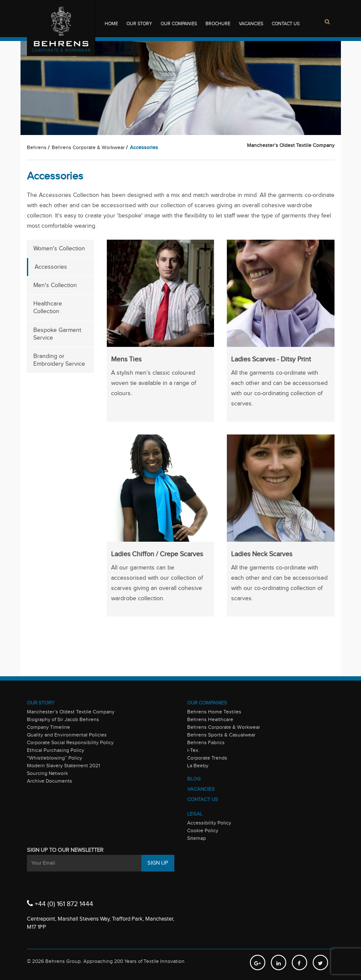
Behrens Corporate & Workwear (88, 147)
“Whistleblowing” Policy (54, 758)
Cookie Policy (203, 830)
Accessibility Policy (209, 823)
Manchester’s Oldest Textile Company (71, 712)
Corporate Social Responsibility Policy (70, 742)
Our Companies (179, 24)
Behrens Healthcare (210, 719)
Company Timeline (48, 727)
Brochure (218, 24)
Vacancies (251, 24)
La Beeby (198, 766)
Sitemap (197, 838)
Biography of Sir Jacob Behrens (63, 719)
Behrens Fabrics (206, 742)
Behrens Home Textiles (214, 712)
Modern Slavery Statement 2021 (63, 766)
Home (111, 24)
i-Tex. (193, 750)
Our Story (139, 24)
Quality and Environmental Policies (67, 735)
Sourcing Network (47, 773)
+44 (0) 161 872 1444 (60, 904)
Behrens (37, 147)
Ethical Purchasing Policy (56, 750)
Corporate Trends (207, 758)
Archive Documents (50, 781)
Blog (194, 779)
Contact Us (286, 24)
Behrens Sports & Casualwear (221, 735)
